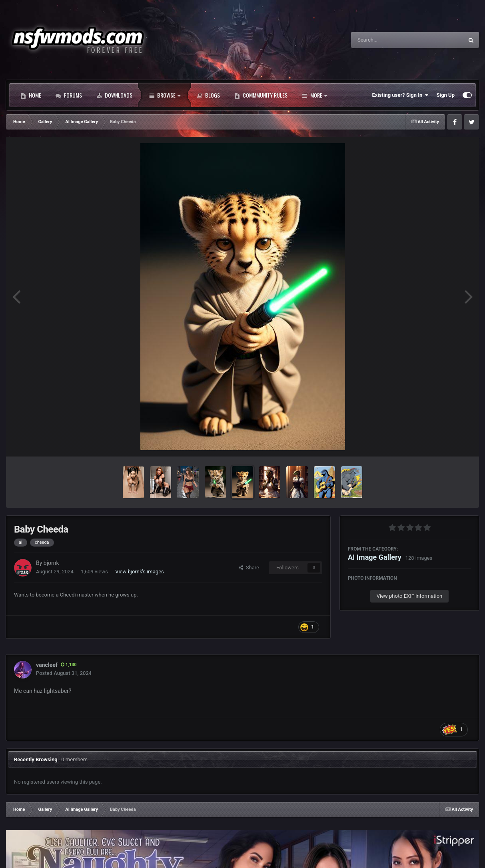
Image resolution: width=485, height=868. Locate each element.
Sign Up (446, 95)
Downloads (114, 95)
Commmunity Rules (261, 95)
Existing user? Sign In (400, 95)
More (314, 95)
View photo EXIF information (410, 596)
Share (249, 568)
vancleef (47, 665)
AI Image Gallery (375, 557)
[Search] (387, 40)
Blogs (208, 95)
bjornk (51, 563)
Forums (69, 95)
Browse (165, 95)
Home (31, 95)
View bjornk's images (140, 572)
